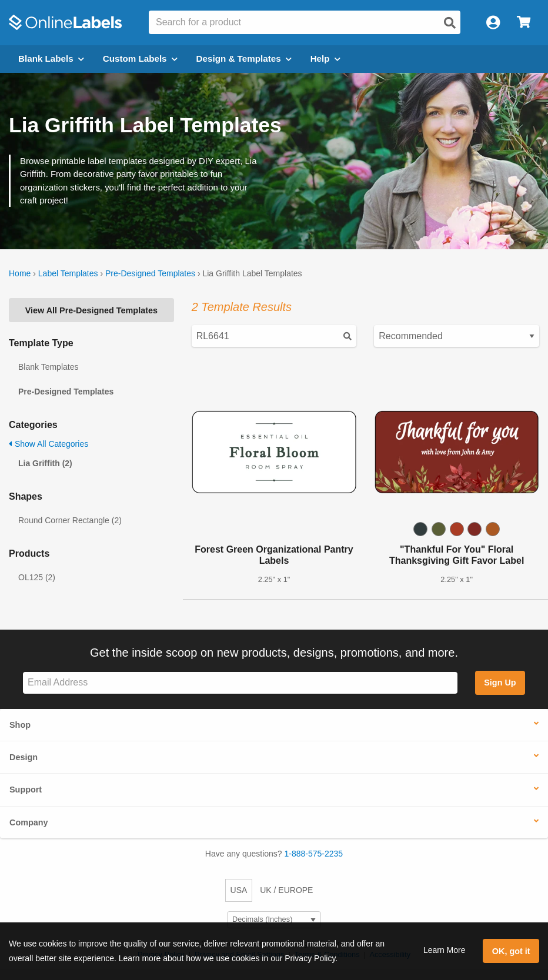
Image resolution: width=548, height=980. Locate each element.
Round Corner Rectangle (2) (70, 520)
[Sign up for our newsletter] (240, 683)
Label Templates (68, 273)
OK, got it (511, 951)
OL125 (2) (37, 577)
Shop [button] (20, 725)
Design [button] (24, 757)
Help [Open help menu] (325, 58)
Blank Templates (48, 367)
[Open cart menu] (524, 23)
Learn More (445, 950)
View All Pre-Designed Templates (91, 310)
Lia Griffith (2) (45, 463)
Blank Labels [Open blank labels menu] (51, 58)
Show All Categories (49, 444)
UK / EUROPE (286, 890)
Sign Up (500, 683)
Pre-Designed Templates (150, 273)
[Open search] (450, 23)
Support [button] (26, 790)
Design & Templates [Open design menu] (244, 58)
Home (20, 273)
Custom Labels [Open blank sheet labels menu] (140, 58)
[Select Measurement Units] (274, 920)
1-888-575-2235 (314, 854)
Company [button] (29, 822)
